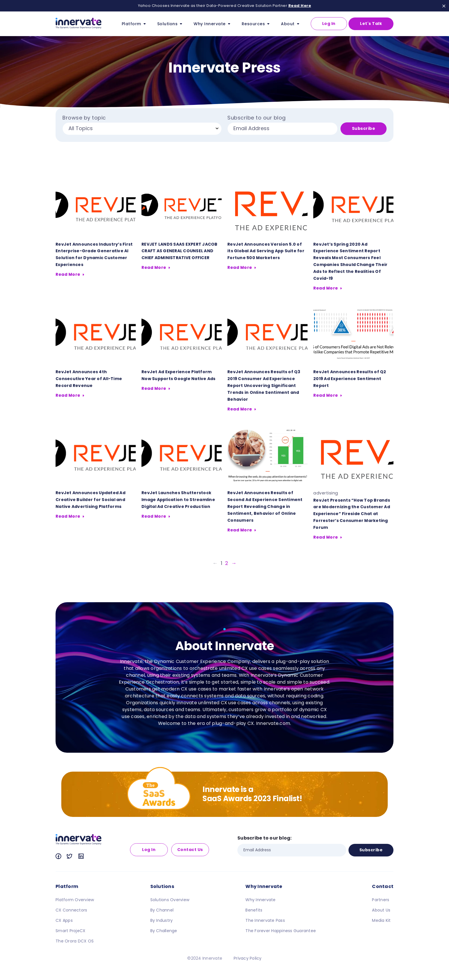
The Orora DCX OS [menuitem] (75, 941)
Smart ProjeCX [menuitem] (70, 931)
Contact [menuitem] (383, 886)
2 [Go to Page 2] (227, 563)
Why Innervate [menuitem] (264, 886)
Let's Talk (371, 24)
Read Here (300, 6)
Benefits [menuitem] (254, 910)
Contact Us (190, 850)
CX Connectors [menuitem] (71, 910)
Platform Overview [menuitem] (75, 900)
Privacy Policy (248, 958)
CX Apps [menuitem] (64, 920)
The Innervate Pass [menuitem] (265, 920)
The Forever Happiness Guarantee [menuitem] (281, 931)
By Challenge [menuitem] (164, 931)
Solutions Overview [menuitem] (170, 900)
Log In (329, 24)
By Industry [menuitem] (162, 920)
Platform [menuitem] (67, 886)
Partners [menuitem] (381, 900)
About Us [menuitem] (381, 910)
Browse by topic (84, 118)
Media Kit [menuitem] (381, 920)
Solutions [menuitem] (162, 886)
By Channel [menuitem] (162, 910)
